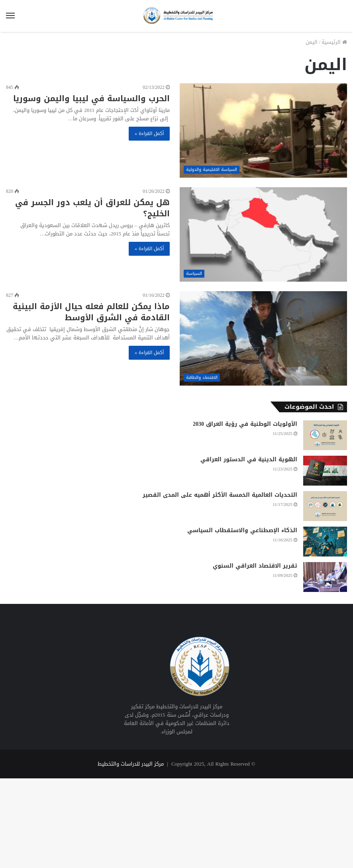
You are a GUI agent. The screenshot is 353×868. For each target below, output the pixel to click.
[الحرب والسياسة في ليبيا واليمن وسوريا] (263, 130)
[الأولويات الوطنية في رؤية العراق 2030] (325, 435)
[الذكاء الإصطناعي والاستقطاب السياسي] (325, 542)
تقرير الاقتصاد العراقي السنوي (255, 566)
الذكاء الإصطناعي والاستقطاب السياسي (242, 530)
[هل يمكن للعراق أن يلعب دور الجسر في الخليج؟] (263, 234)
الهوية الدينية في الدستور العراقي (249, 459)
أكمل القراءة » (149, 133)
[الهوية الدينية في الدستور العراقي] (325, 471)
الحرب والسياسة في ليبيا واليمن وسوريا (91, 98)
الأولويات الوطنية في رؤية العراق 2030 (245, 424)
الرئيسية (334, 42)
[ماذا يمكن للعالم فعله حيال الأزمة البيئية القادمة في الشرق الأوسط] (263, 338)
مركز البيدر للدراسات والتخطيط (131, 764)
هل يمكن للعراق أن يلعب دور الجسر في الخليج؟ (92, 208)
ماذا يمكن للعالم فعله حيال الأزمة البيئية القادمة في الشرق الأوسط (91, 312)
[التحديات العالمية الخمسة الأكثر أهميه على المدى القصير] (325, 506)
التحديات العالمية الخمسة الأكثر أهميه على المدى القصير (220, 495)
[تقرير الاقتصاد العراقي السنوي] (325, 577)
